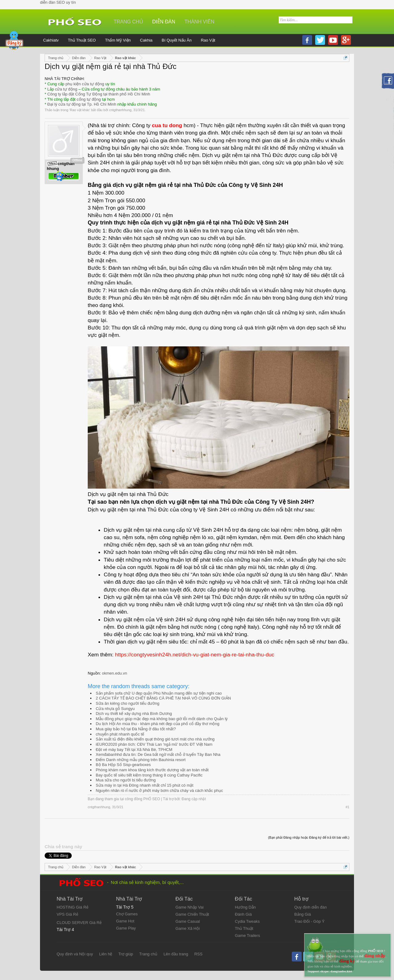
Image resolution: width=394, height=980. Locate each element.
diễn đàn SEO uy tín (58, 2)
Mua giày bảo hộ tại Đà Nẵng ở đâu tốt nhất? (136, 729)
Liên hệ (106, 954)
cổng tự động (89, 99)
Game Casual (188, 921)
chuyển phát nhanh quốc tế (120, 734)
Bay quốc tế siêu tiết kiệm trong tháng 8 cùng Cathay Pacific (149, 775)
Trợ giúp (126, 954)
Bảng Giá (303, 914)
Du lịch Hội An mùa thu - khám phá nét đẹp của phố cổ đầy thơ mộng (158, 724)
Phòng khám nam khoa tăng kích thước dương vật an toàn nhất (152, 770)
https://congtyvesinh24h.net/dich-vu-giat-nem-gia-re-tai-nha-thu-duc (195, 655)
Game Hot (125, 921)
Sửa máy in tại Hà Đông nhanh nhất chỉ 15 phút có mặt (145, 785)
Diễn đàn (164, 22)
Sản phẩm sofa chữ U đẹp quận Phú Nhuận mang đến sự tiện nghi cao (159, 693)
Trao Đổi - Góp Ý (310, 921)
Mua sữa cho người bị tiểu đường (126, 780)
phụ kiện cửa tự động (85, 84)
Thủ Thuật (244, 928)
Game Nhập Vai (189, 907)
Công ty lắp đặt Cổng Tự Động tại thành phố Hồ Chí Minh (99, 94)
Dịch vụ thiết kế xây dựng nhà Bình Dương (134, 714)
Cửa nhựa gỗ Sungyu (115, 709)
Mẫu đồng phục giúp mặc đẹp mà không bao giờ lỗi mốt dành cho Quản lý (162, 719)
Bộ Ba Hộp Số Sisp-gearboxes (123, 765)
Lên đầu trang (176, 954)
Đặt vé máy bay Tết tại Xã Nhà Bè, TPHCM (134, 750)
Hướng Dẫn (245, 907)
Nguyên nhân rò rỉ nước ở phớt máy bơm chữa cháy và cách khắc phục (159, 790)
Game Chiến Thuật (192, 914)
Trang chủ (128, 22)
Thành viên (199, 22)
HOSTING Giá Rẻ (72, 907)
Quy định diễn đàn (310, 907)
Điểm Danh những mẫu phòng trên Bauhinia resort (141, 760)
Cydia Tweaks (247, 921)
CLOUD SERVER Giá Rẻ (79, 923)
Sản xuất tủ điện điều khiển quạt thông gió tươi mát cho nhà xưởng (155, 739)
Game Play (126, 928)
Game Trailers (247, 936)
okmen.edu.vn (115, 673)
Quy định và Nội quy (75, 954)
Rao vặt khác (80, 110)
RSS (198, 954)
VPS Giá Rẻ (67, 914)
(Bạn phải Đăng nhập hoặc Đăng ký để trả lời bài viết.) (309, 837)
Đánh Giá (243, 914)
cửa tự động (66, 89)
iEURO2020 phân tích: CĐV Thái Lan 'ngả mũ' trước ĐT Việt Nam (154, 744)
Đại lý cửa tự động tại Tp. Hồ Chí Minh (82, 104)
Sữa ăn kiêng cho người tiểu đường (128, 703)
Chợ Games (127, 914)
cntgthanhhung (120, 110)
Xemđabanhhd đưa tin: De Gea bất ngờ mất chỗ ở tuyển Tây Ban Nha (158, 754)
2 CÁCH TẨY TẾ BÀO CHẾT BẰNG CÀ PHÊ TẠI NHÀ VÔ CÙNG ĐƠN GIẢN (163, 698)
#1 (348, 807)
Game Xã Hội (188, 928)
